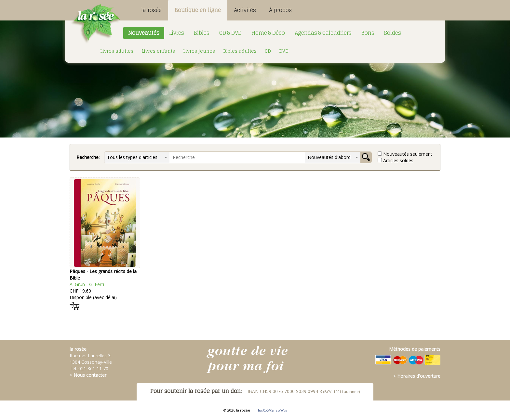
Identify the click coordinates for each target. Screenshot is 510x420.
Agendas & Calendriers (323, 33)
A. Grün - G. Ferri (87, 284)
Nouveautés (144, 33)
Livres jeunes (199, 51)
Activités (245, 10)
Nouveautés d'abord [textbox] (329, 157)
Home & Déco (268, 33)
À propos (280, 10)
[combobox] (137, 157)
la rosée (151, 10)
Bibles (202, 33)
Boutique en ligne (198, 10)
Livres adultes (117, 51)
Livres (177, 33)
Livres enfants (158, 51)
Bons (368, 33)
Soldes (393, 33)
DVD (284, 51)
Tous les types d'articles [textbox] (132, 157)
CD (268, 51)
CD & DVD (230, 33)
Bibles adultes (240, 51)
